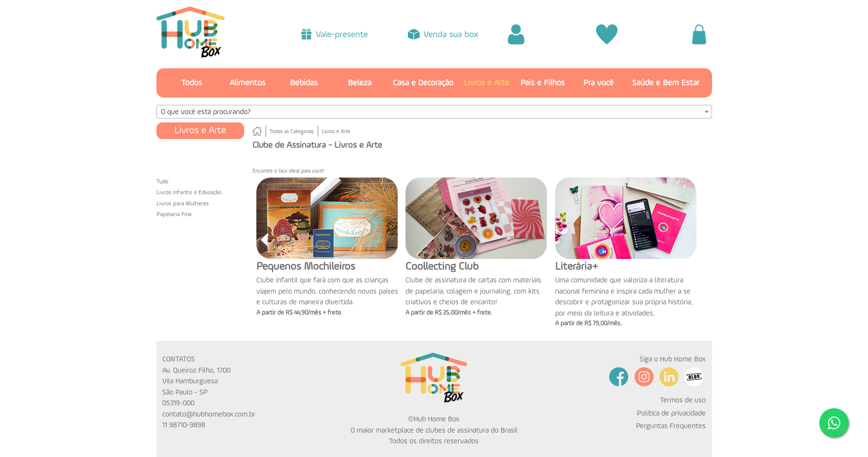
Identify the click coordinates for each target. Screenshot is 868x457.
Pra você (598, 83)
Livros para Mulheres (183, 204)
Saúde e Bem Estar (666, 83)
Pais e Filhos (543, 83)
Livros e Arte (487, 83)
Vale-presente (342, 35)
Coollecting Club (442, 267)
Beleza (360, 83)
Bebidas (304, 83)
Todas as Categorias (292, 132)
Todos (192, 83)
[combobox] (434, 112)
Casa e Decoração (423, 83)
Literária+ (577, 267)
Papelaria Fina (174, 215)
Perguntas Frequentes (671, 426)
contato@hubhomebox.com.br (209, 414)
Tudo (162, 182)
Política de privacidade (671, 413)
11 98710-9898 (184, 425)
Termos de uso (683, 400)
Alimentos (248, 83)
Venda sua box (451, 35)
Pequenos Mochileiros (306, 267)
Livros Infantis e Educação (189, 193)
